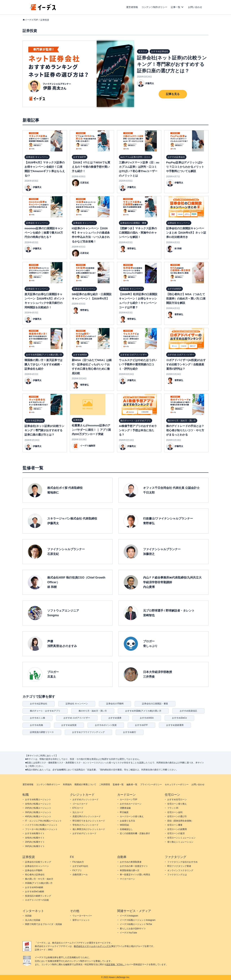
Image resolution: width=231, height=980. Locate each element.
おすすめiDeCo (179, 718)
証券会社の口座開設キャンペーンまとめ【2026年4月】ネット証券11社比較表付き (186, 233)
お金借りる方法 (127, 821)
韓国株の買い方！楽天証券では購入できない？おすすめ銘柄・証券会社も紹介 (43, 364)
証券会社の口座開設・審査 (155, 704)
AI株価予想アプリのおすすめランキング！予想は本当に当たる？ (138, 430)
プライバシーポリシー (151, 785)
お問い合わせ (195, 7)
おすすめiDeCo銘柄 (35, 892)
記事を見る (173, 94)
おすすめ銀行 (130, 732)
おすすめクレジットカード (86, 799)
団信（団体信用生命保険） (180, 821)
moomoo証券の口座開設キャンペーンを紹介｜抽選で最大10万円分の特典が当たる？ (44, 233)
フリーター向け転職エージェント (41, 829)
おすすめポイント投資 (106, 725)
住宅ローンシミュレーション (181, 838)
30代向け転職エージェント (38, 812)
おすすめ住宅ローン (177, 799)
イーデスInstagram (129, 916)
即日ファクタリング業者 (179, 866)
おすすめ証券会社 (39, 704)
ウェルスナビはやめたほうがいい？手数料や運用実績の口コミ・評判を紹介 (138, 364)
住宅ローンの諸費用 (177, 829)
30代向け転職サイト (35, 846)
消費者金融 (125, 808)
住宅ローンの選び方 (177, 816)
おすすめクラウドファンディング (88, 732)
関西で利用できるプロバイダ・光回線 (43, 924)
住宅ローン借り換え (177, 804)
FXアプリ (77, 870)
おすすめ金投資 (69, 725)
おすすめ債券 (115, 718)
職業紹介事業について (85, 785)
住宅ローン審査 (175, 825)
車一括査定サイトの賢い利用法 (135, 875)
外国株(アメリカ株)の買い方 (39, 883)
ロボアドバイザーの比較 (37, 900)
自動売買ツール (80, 875)
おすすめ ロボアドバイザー (77, 718)
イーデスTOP (31, 20)
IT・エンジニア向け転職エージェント (43, 821)
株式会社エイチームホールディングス (92, 946)
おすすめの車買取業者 (131, 862)
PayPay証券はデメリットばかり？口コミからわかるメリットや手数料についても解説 (185, 167)
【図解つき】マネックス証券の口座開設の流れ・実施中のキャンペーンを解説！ (138, 233)
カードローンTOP (128, 799)
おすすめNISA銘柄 (34, 887)
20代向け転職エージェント (38, 808)
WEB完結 (124, 825)
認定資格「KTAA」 (115, 964)
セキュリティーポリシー (177, 785)
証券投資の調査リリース (42, 732)
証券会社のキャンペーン (37, 866)
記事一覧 (176, 7)
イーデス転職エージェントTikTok (136, 924)
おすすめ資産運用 (175, 725)
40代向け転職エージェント (38, 816)
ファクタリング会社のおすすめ (182, 862)
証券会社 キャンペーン (77, 704)
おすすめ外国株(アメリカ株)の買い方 (143, 711)
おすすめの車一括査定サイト (134, 866)
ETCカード (78, 808)
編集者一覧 (132, 785)
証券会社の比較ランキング (38, 862)
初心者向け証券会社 (35, 875)
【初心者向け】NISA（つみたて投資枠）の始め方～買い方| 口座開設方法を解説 (186, 299)
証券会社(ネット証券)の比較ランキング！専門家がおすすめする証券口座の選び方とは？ (172, 64)
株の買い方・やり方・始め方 (39, 879)
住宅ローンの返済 (176, 833)
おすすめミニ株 (38, 718)
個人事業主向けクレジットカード (89, 829)
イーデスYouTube (128, 933)
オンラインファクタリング (180, 870)
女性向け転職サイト (35, 838)
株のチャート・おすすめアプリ (45, 711)
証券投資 (45, 20)
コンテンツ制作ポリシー (154, 7)
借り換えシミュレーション (180, 842)
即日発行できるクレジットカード (89, 821)
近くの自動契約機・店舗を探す (135, 833)
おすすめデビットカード (84, 833)
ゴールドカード (80, 804)
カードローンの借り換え (132, 816)
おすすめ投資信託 (188, 711)
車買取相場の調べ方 (130, 870)
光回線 (28, 916)
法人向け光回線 (33, 920)
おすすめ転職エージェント (38, 799)
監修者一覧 (118, 785)
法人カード (78, 812)
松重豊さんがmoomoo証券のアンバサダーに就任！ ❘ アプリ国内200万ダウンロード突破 (91, 430)
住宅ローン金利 (175, 812)
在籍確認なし (126, 829)
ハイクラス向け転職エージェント (41, 825)
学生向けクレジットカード (86, 825)
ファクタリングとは (177, 875)
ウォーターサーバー (82, 916)
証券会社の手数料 (115, 704)
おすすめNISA (147, 718)
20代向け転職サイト (35, 842)
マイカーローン (127, 879)
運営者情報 (132, 7)
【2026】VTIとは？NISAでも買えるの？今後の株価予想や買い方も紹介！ (91, 167)
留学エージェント (81, 920)
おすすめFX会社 (80, 866)
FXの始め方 (78, 862)
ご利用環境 (104, 785)
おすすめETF (141, 725)
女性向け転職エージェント (38, 804)
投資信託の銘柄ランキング (38, 896)
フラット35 (173, 808)
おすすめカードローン (131, 804)
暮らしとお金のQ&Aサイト (133, 929)
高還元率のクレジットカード (87, 816)
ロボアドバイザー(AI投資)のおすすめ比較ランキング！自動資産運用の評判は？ (186, 364)
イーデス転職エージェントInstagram (138, 920)
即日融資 (124, 812)
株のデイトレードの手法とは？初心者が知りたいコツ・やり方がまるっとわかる (185, 430)
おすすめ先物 (36, 725)
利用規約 (67, 785)
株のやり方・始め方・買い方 (93, 711)
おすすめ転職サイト (35, 833)
